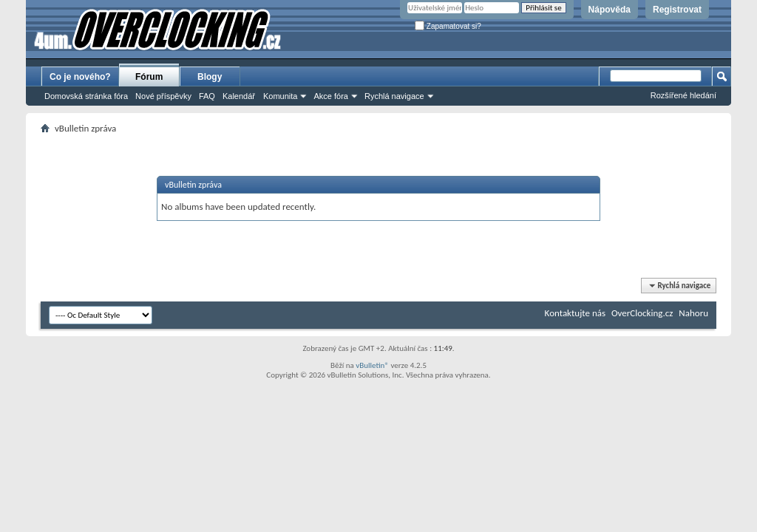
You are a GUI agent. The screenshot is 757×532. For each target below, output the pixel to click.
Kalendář (239, 96)
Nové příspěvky (163, 96)
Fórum (149, 77)
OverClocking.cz (642, 313)
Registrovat (677, 10)
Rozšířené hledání (683, 95)
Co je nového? (80, 77)
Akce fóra (330, 96)
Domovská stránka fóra (86, 96)
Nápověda (610, 10)
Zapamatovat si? (448, 26)
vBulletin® (372, 365)
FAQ (207, 96)
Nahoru (693, 313)
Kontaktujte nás (575, 313)
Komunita (280, 96)
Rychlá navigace (394, 96)
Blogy (210, 77)
